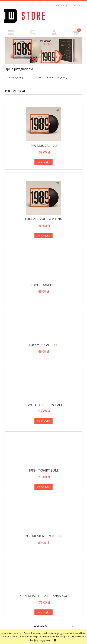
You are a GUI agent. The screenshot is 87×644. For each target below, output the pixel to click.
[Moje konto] (54, 33)
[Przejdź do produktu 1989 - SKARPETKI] (43, 267)
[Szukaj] (33, 32)
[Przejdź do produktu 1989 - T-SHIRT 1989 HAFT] (43, 387)
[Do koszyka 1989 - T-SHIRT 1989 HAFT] (43, 421)
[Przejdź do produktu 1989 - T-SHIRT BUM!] (43, 453)
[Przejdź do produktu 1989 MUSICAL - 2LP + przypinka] (43, 578)
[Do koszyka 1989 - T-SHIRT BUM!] (43, 487)
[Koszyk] (76, 32)
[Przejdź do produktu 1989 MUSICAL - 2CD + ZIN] (43, 519)
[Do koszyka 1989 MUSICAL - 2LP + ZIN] (43, 236)
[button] (11, 33)
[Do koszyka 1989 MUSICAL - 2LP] (43, 162)
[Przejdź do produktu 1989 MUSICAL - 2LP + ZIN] (43, 198)
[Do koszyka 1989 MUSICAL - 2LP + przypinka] (43, 612)
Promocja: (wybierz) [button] (57, 78)
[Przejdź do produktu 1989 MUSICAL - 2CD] (43, 327)
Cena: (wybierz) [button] (15, 78)
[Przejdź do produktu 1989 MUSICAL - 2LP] (43, 124)
